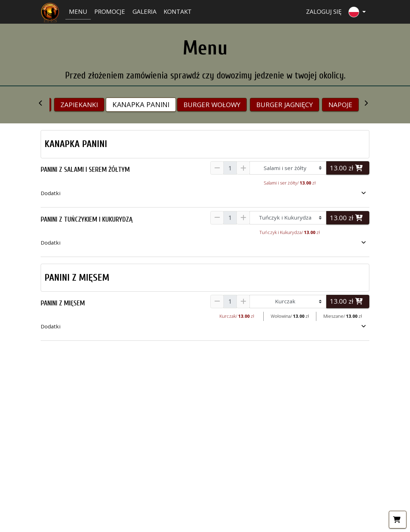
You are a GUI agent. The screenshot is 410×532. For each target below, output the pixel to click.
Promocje (110, 11)
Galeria (145, 11)
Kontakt (178, 11)
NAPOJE (340, 104)
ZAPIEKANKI (79, 104)
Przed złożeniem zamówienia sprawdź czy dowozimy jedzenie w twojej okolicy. (205, 75)
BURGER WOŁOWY (212, 104)
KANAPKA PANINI (141, 105)
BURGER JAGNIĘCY (285, 104)
